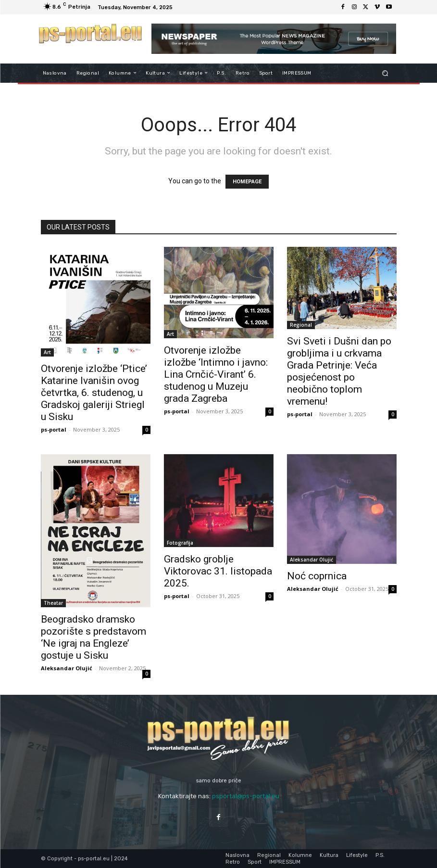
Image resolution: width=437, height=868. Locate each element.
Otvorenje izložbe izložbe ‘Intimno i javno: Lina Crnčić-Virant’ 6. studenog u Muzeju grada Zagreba (216, 374)
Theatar (53, 603)
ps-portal (54, 429)
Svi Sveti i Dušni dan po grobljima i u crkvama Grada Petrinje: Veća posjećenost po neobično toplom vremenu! (339, 371)
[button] (385, 73)
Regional (301, 325)
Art (47, 352)
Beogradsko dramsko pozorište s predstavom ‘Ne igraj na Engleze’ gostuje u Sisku (94, 637)
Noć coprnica (317, 576)
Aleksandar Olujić (67, 668)
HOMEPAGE (247, 182)
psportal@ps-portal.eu (246, 796)
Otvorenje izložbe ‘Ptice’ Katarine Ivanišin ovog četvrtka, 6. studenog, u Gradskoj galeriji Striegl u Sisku (94, 393)
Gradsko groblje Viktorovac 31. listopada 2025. (218, 571)
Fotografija (180, 543)
